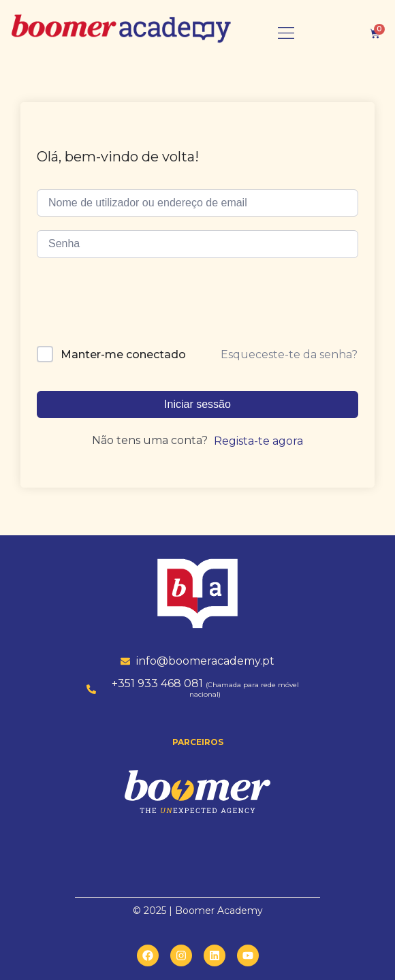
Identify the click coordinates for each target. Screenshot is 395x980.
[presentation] (130, 306)
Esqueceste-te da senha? (289, 354)
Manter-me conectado (123, 354)
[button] (286, 33)
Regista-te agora (258, 441)
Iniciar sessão (197, 404)
